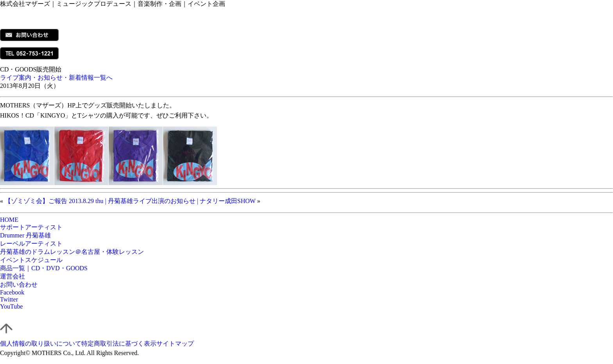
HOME (9, 220)
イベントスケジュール (31, 260)
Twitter (9, 299)
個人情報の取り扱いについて (41, 343)
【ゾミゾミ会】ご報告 (36, 201)
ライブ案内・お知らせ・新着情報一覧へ (56, 78)
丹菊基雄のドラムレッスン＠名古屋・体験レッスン (72, 252)
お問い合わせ (19, 285)
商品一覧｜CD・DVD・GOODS (44, 268)
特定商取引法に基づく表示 (119, 343)
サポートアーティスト (31, 227)
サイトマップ (175, 343)
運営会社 (13, 276)
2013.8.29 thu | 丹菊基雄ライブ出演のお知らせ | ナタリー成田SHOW (162, 201)
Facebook (12, 292)
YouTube (11, 306)
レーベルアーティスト (31, 244)
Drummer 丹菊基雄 (25, 235)
